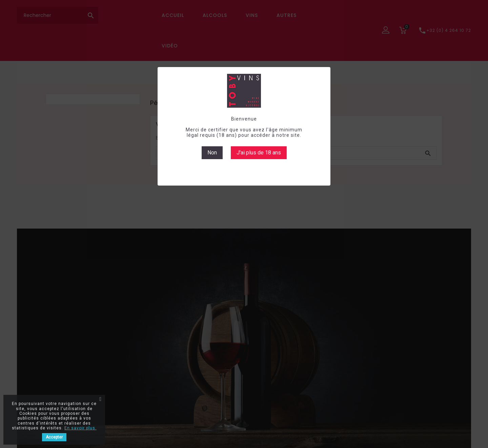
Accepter (54, 437)
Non (212, 153)
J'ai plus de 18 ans (259, 153)
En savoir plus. (80, 428)
